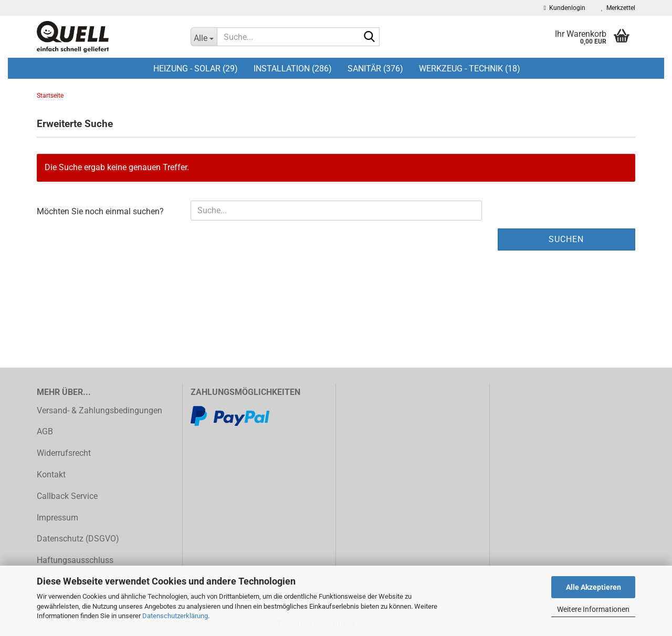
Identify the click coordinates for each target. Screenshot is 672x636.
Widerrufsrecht (64, 453)
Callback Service (67, 496)
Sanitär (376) (375, 69)
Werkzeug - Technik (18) (470, 69)
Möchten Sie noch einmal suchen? (100, 211)
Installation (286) (293, 69)
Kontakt (51, 475)
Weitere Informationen (593, 609)
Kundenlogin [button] (565, 8)
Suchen (566, 239)
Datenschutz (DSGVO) (78, 539)
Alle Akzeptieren (594, 587)
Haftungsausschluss (75, 560)
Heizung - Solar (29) (196, 69)
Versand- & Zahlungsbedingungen (99, 410)
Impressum (57, 518)
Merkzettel (618, 8)
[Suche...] (204, 37)
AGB (45, 431)
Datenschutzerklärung (175, 616)
